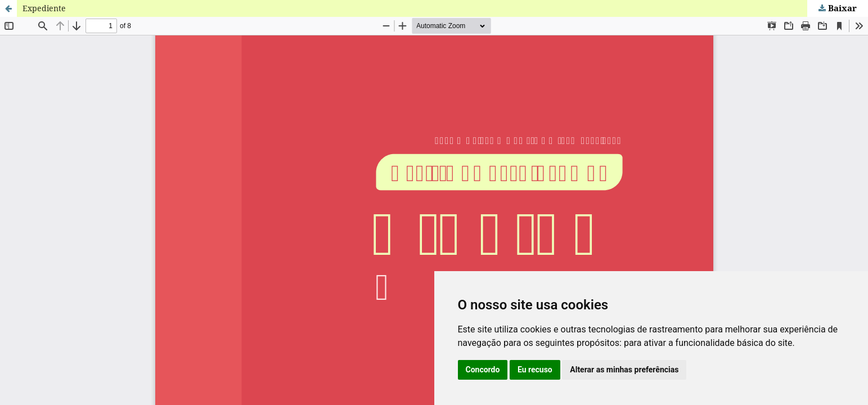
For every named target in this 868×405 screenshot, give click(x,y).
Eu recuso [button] (535, 370)
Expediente (44, 8)
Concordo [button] (483, 370)
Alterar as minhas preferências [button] (624, 370)
